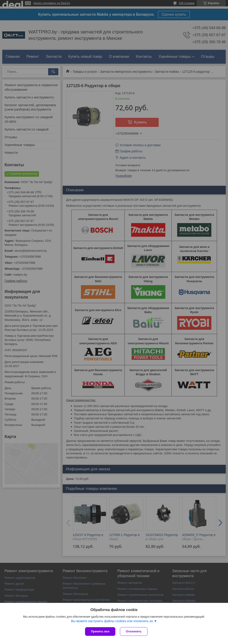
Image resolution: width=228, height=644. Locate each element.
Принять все (100, 631)
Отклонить (134, 631)
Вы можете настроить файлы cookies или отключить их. (112, 621)
